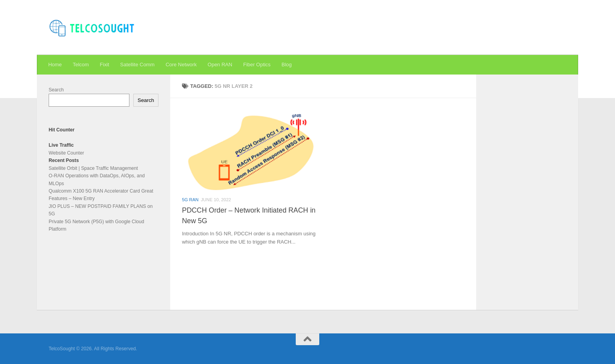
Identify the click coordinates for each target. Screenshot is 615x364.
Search (56, 90)
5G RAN (190, 200)
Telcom (81, 65)
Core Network (181, 65)
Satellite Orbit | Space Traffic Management (93, 168)
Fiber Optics (257, 65)
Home (55, 65)
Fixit (105, 65)
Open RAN (220, 65)
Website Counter (66, 153)
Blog (287, 65)
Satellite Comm (137, 65)
